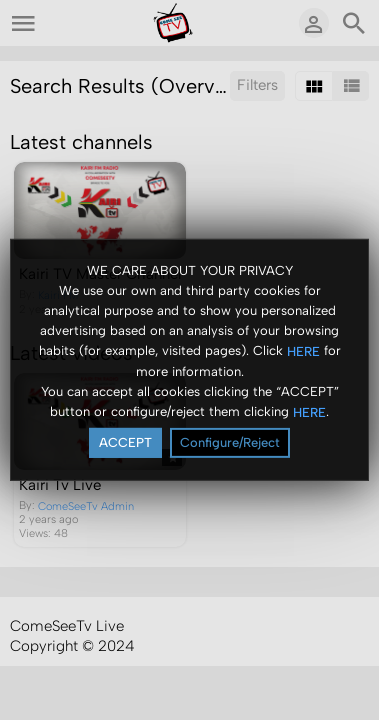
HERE (303, 350)
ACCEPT (125, 442)
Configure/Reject (230, 442)
